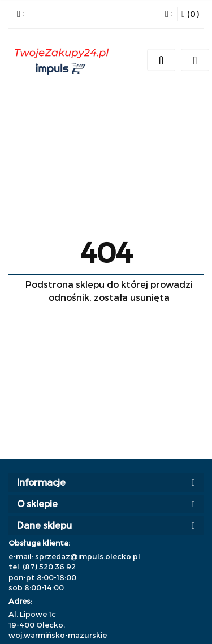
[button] (190, 14)
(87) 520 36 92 (49, 567)
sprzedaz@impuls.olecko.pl (88, 556)
